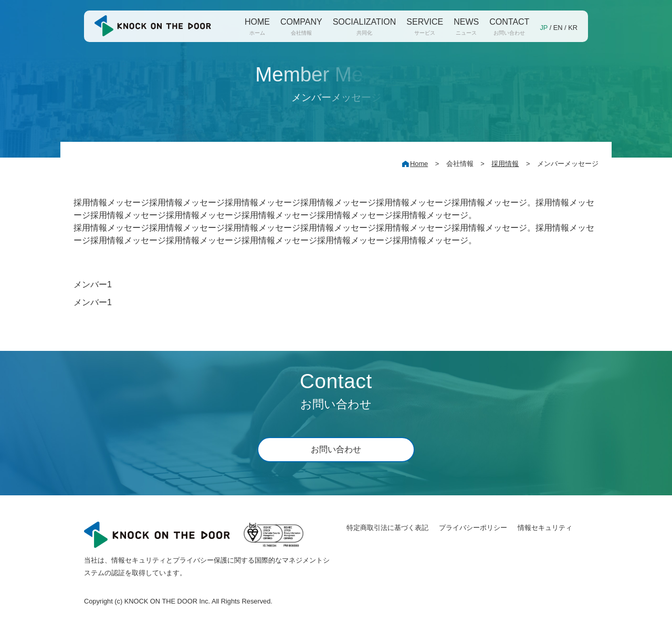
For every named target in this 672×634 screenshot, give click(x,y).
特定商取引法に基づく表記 (387, 528)
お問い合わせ (336, 449)
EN (558, 28)
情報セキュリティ (545, 528)
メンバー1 (93, 284)
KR (573, 28)
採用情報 (505, 164)
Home (419, 164)
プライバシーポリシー (473, 528)
